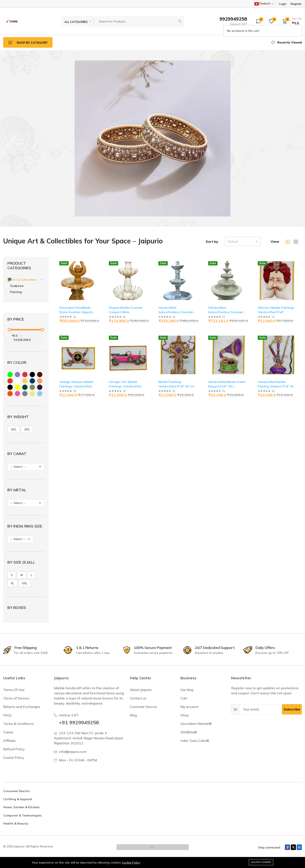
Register (296, 4)
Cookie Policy (131, 862)
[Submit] (180, 21)
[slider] (9, 330)
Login (283, 4)
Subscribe (292, 709)
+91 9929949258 (79, 722)
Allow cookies (261, 862)
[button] (291, 21)
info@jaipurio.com (73, 752)
